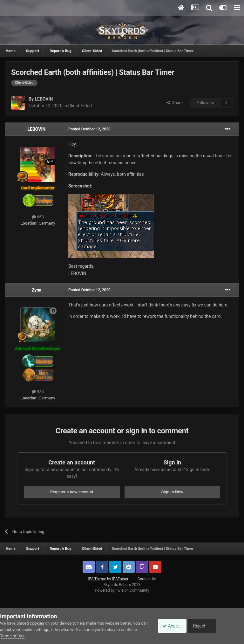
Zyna (37, 290)
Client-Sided (80, 106)
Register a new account (72, 492)
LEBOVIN (44, 99)
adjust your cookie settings (32, 630)
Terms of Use (30, 636)
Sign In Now (172, 492)
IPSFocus (120, 579)
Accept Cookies (174, 626)
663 (38, 217)
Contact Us (147, 579)
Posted (89, 129)
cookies (37, 623)
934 (38, 392)
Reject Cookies (222, 626)
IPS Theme (97, 579)
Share (175, 103)
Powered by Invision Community (122, 590)
